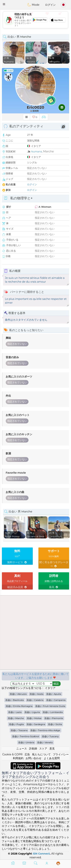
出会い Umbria (26, 742)
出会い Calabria (35, 700)
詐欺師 (33, 749)
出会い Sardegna (36, 724)
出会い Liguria (32, 712)
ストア (43, 749)
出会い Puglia (16, 724)
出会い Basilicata (15, 700)
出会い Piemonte (54, 718)
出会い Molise (34, 718)
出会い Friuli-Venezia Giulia (50, 706)
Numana (36, 151)
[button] (4, 4)
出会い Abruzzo (18, 694)
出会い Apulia (54, 694)
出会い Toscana (19, 730)
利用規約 (18, 758)
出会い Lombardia (53, 712)
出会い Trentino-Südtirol (26, 736)
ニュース (22, 749)
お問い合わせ (34, 758)
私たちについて (41, 754)
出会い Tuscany (50, 736)
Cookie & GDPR (12, 754)
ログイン (50, 5)
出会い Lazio (15, 712)
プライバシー (61, 754)
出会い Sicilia (55, 724)
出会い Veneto (45, 742)
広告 (27, 754)
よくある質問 (52, 758)
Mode (33, 5)
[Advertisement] (35, 20)
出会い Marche (16, 718)
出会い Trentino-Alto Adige (45, 730)
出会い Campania (56, 700)
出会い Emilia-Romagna (19, 706)
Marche (49, 151)
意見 (52, 749)
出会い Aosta (37, 694)
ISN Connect (41, 854)
